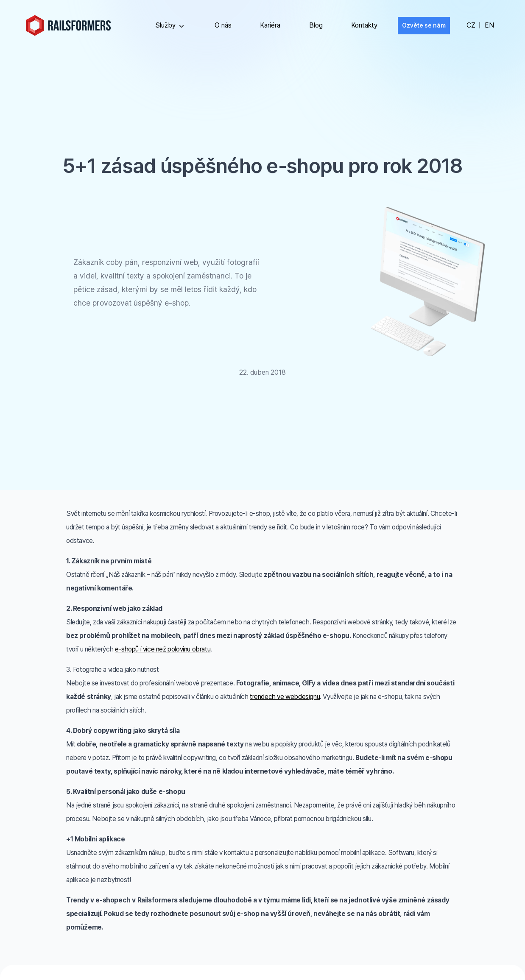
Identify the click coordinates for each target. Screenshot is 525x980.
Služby (170, 26)
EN (489, 25)
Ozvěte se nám (424, 25)
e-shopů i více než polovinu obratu (163, 649)
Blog (316, 25)
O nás (223, 25)
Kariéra (270, 25)
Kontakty (364, 25)
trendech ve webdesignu (285, 697)
